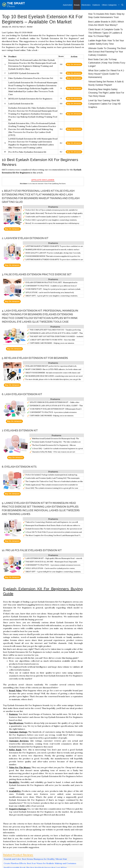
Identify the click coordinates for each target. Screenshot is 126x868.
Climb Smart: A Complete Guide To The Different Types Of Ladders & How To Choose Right (105, 33)
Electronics (86, 5)
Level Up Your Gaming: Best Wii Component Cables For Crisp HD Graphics (104, 104)
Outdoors (96, 5)
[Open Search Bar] (122, 5)
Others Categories (111, 5)
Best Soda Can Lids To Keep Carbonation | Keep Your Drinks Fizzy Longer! (107, 63)
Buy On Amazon (74, 64)
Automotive (68, 5)
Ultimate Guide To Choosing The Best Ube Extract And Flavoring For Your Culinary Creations (107, 52)
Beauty (77, 5)
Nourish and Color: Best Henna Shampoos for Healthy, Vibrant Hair (35, 859)
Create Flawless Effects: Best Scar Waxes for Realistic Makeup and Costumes (40, 863)
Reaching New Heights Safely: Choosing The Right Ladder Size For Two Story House (106, 93)
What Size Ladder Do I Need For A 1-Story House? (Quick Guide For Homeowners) (106, 74)
